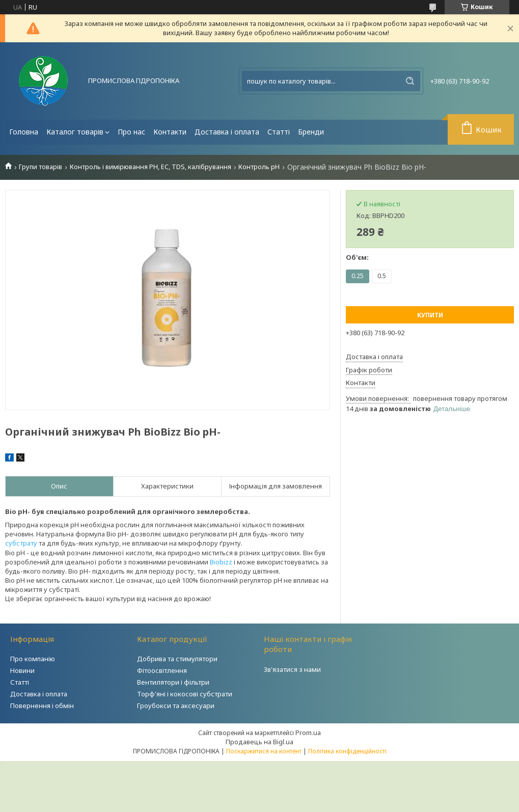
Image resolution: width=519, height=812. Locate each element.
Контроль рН (259, 167)
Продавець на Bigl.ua (259, 742)
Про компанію (33, 659)
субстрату (21, 543)
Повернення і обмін (42, 706)
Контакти (170, 132)
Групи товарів (40, 167)
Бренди (311, 132)
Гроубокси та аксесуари (176, 706)
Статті (279, 132)
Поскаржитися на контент (264, 751)
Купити (430, 315)
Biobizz (221, 562)
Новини (22, 670)
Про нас (131, 132)
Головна (24, 132)
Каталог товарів (75, 132)
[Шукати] (410, 81)
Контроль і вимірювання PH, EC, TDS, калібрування (151, 167)
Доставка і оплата (227, 132)
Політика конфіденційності (347, 751)
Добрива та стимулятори (177, 659)
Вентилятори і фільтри (173, 682)
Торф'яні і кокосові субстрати (185, 694)
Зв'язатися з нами (292, 669)
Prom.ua (308, 733)
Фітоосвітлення (162, 670)
